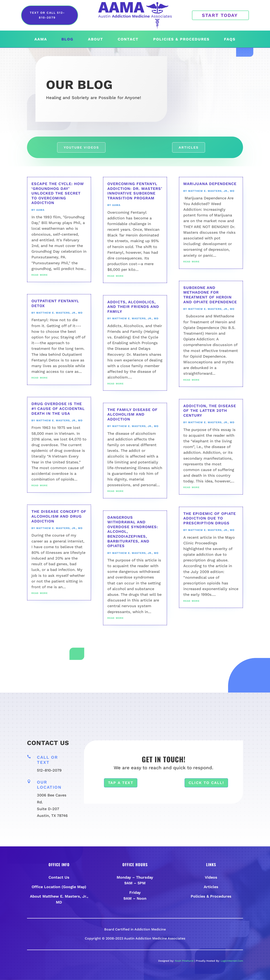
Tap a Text (121, 783)
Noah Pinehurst (184, 961)
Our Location (49, 785)
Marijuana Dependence (210, 184)
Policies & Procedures (181, 40)
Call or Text (47, 760)
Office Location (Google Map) (59, 887)
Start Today (220, 15)
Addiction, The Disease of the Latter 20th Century (210, 411)
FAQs (230, 40)
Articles (189, 147)
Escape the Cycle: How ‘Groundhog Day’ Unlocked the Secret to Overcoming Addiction (58, 193)
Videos (211, 877)
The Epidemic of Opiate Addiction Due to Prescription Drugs (210, 518)
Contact (128, 40)
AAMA (41, 40)
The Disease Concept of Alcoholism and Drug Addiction (59, 516)
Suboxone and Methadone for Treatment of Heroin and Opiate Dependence (210, 295)
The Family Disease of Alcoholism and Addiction (132, 414)
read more (40, 275)
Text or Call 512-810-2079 (47, 15)
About (96, 40)
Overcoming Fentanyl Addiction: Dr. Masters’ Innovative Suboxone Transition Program (135, 191)
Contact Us (59, 877)
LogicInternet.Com (232, 961)
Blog (67, 40)
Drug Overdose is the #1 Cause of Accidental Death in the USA (58, 408)
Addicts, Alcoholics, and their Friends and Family (133, 307)
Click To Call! (206, 783)
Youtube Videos (81, 147)
